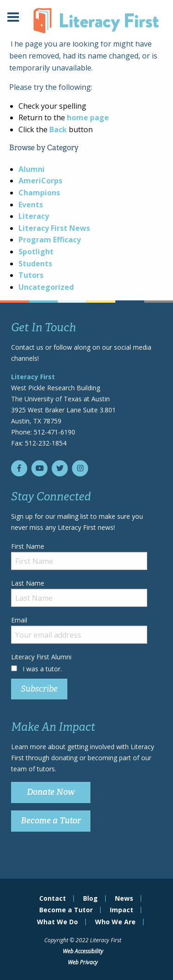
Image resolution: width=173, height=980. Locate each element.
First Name (79, 556)
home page (88, 117)
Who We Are (115, 922)
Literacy (34, 216)
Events (31, 205)
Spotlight (36, 252)
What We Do (57, 922)
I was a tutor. (42, 669)
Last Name (79, 593)
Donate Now (51, 792)
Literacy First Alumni (41, 657)
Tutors (31, 275)
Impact (122, 910)
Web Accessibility (83, 951)
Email (79, 630)
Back (58, 129)
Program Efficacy (50, 240)
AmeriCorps (40, 181)
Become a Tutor (51, 821)
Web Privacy (83, 962)
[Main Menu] (13, 18)
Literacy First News (54, 228)
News (124, 898)
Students (35, 264)
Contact (53, 898)
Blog (90, 898)
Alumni (32, 169)
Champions (39, 193)
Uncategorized (46, 287)
